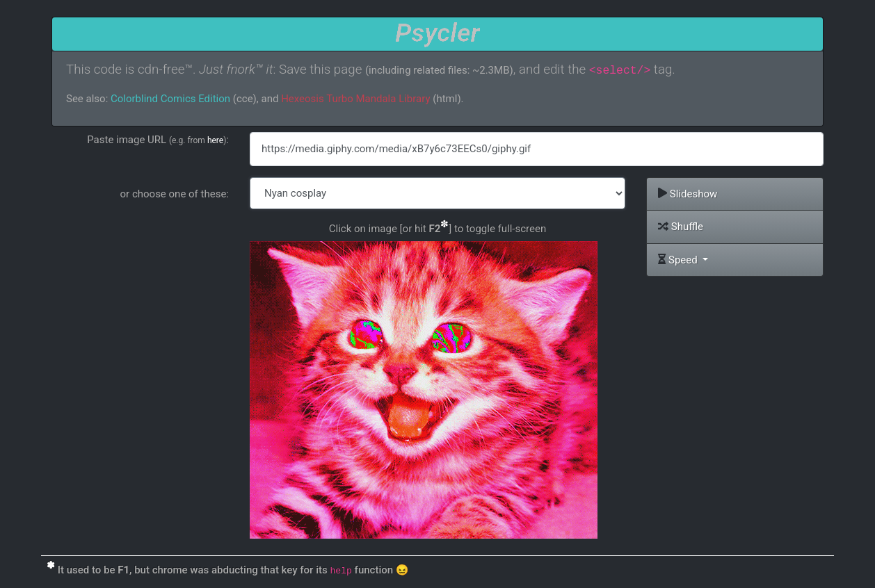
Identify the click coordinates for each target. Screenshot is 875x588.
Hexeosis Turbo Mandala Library (355, 99)
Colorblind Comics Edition (170, 99)
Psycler (437, 33)
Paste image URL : (158, 140)
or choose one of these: (175, 194)
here (215, 140)
